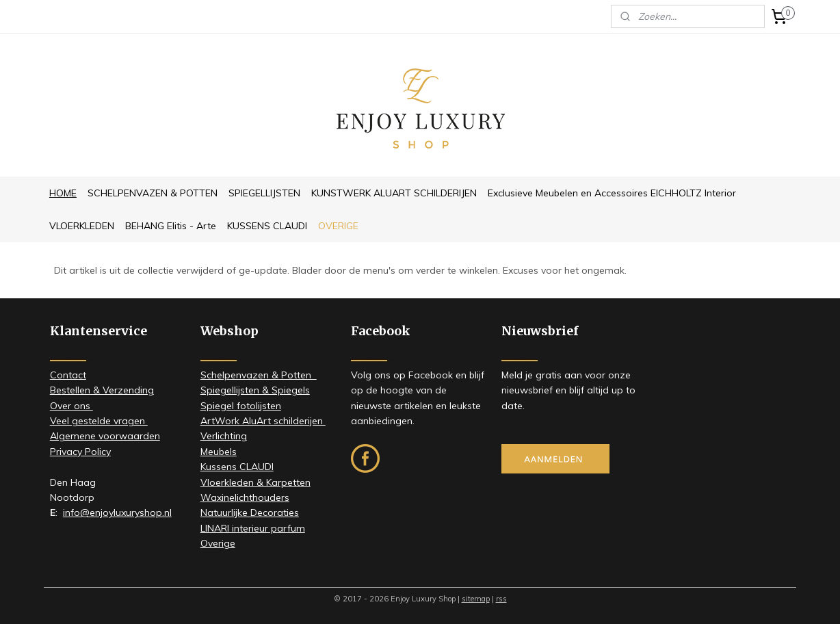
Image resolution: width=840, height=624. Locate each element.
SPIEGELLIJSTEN (264, 193)
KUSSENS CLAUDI (267, 226)
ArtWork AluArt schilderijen (263, 421)
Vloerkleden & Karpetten (255, 482)
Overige (218, 543)
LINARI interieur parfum (253, 528)
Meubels (219, 452)
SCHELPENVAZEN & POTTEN (153, 193)
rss (501, 599)
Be (56, 390)
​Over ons (71, 406)
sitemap (476, 599)
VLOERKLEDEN (82, 226)
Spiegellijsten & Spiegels (255, 390)
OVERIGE (338, 226)
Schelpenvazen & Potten (259, 375)
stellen (76, 390)
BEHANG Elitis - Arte (171, 226)
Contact (68, 375)
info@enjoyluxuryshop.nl (117, 512)
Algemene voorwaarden (105, 436)
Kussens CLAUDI (237, 467)
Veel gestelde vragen (99, 421)
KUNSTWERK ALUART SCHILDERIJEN (394, 193)
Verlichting (224, 436)
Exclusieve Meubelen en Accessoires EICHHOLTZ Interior (612, 193)
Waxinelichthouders (245, 497)
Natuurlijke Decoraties (250, 512)
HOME (63, 193)
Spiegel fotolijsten (241, 406)
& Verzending (122, 390)
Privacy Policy (80, 452)
